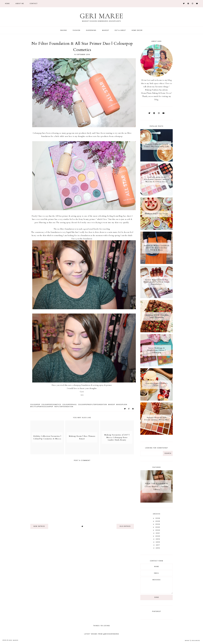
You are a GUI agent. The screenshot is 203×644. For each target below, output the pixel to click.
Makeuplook (122, 405)
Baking (64, 30)
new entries (39, 526)
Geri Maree (102, 16)
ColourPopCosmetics (51, 405)
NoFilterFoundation (64, 407)
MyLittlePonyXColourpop (42, 407)
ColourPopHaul (70, 405)
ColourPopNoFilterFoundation (93, 405)
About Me (20, 4)
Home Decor (137, 30)
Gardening (91, 30)
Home (7, 4)
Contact (34, 4)
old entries (125, 526)
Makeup (106, 30)
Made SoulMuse (192, 641)
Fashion (77, 30)
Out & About (120, 30)
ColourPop (35, 405)
